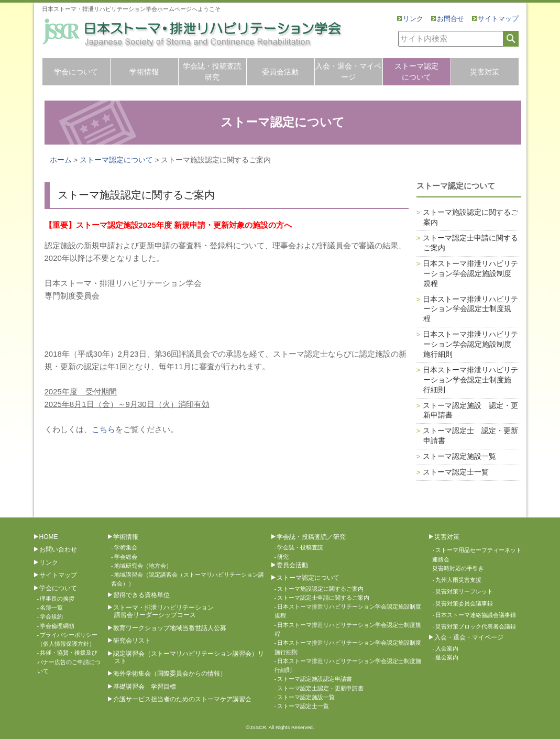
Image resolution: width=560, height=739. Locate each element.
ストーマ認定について (416, 71)
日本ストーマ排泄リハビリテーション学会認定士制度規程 (470, 309)
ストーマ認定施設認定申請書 (315, 679)
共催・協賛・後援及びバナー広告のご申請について (69, 662)
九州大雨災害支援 (458, 580)
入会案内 (447, 648)
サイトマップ (498, 19)
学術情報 (144, 72)
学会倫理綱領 (57, 626)
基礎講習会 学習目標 (145, 687)
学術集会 (126, 547)
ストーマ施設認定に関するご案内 (470, 217)
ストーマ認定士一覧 (456, 472)
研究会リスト (132, 641)
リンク (413, 19)
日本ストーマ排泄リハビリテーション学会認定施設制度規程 (470, 274)
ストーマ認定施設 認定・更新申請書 (470, 411)
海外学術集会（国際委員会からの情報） (170, 674)
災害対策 (485, 72)
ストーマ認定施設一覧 (459, 456)
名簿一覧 (51, 608)
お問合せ (451, 19)
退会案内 (447, 657)
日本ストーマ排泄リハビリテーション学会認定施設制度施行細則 (470, 344)
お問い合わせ (58, 549)
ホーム (61, 160)
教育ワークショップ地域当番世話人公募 (170, 628)
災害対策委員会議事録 (464, 603)
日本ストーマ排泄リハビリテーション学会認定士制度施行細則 (470, 380)
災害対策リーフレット (464, 591)
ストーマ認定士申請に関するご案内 (470, 243)
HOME (49, 537)
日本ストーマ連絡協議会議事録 (476, 615)
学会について (76, 72)
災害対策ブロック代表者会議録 (476, 626)
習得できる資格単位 (141, 595)
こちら (103, 429)
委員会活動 (280, 72)
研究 (283, 557)
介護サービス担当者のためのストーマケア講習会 (182, 699)
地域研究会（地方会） (143, 566)
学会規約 (51, 616)
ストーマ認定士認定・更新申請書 (320, 688)
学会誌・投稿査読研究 (212, 71)
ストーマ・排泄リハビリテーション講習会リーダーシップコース (163, 611)
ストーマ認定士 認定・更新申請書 (470, 436)
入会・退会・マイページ (348, 71)
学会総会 (126, 557)
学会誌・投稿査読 (300, 547)
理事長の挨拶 (57, 599)
